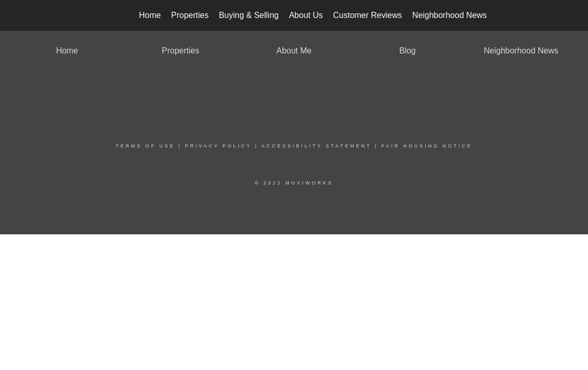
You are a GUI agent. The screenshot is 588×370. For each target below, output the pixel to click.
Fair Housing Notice (427, 146)
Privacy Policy (218, 146)
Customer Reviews (367, 15)
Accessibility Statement (316, 146)
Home (150, 15)
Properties (190, 15)
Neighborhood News (450, 15)
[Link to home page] (51, 15)
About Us (306, 15)
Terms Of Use (145, 146)
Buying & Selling (249, 15)
